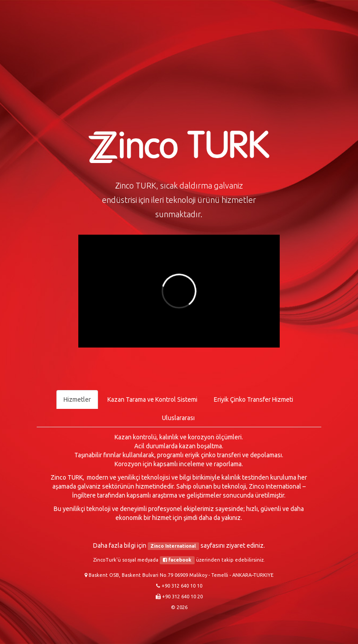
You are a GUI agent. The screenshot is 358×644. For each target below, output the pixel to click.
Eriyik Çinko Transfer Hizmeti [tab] (254, 399)
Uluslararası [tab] (178, 418)
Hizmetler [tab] (77, 399)
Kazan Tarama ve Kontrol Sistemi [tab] (152, 399)
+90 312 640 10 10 (182, 586)
